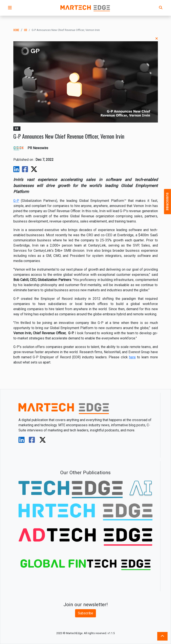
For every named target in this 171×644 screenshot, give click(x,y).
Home (16, 30)
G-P (16, 201)
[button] (10, 8)
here (132, 357)
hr (26, 30)
